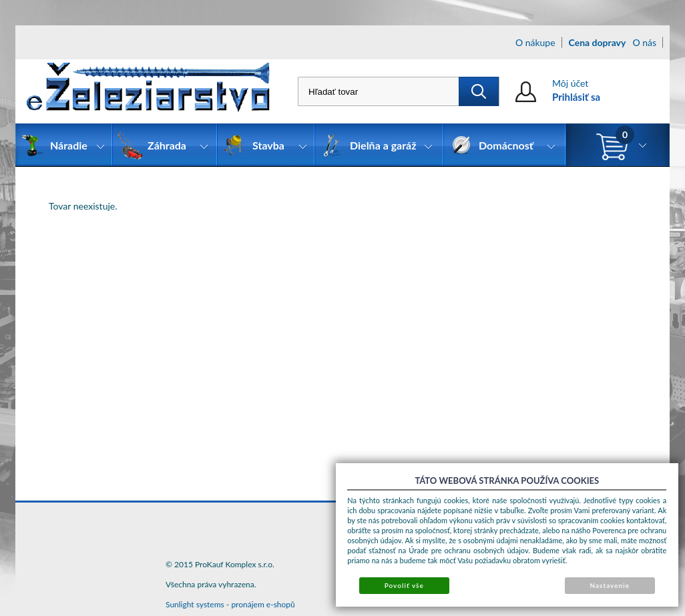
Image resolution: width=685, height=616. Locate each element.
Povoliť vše (404, 585)
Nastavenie (610, 585)
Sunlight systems (195, 604)
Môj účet (570, 83)
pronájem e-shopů (263, 604)
